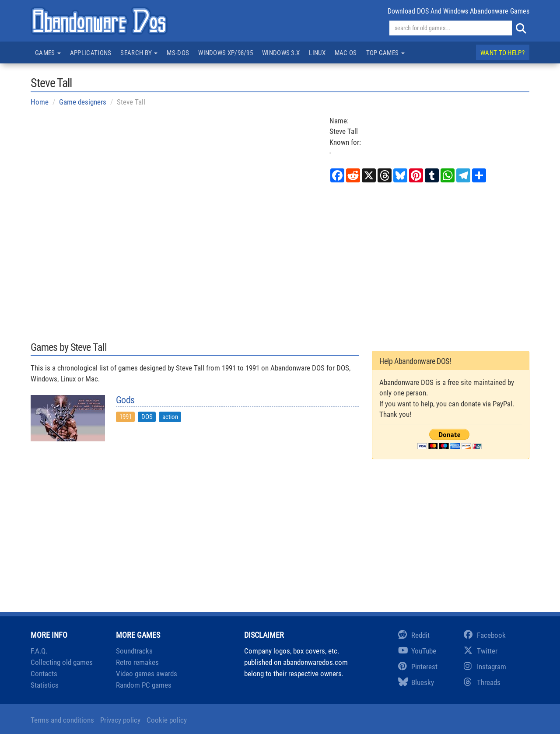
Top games (385, 53)
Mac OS (346, 53)
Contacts (44, 674)
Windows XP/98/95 (226, 53)
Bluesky (416, 682)
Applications (91, 53)
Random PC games (144, 685)
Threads (482, 682)
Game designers (83, 102)
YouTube (417, 651)
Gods (125, 400)
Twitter (481, 651)
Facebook (485, 635)
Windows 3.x (281, 53)
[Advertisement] (280, 261)
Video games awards (147, 674)
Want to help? (502, 53)
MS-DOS (178, 53)
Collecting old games (62, 662)
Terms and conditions (62, 720)
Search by (139, 53)
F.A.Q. (39, 651)
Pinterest (418, 667)
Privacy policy (120, 720)
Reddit (414, 635)
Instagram (485, 667)
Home (40, 102)
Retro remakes (137, 662)
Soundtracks (134, 651)
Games (48, 53)
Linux (317, 53)
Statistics (45, 685)
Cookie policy (167, 720)
